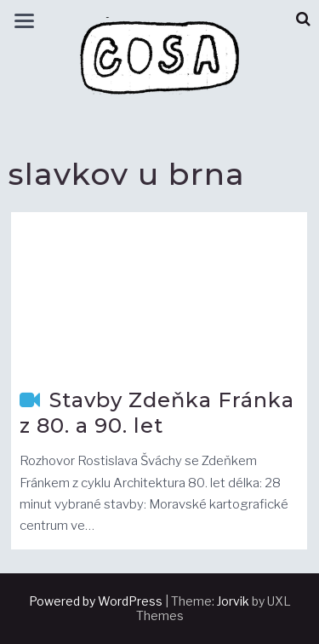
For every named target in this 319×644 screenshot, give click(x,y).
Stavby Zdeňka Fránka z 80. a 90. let (157, 413)
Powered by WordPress (96, 601)
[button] (303, 19)
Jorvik (233, 601)
